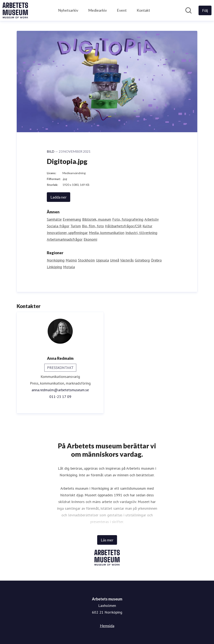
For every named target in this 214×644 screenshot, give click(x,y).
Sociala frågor (58, 226)
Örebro (156, 260)
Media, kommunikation (107, 233)
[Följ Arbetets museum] (205, 10)
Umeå (115, 260)
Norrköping (56, 260)
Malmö (71, 260)
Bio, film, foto (93, 226)
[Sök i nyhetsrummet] (189, 10)
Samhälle (54, 219)
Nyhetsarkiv (68, 10)
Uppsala (102, 260)
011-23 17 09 (60, 397)
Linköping (54, 267)
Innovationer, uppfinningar (67, 233)
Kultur (147, 226)
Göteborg (142, 260)
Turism (76, 226)
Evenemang (72, 219)
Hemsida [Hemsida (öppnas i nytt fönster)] (107, 626)
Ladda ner (59, 197)
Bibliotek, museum (97, 219)
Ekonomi (90, 239)
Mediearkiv (97, 10)
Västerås (127, 260)
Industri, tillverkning (141, 233)
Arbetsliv (152, 219)
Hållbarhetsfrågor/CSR (123, 226)
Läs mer (107, 540)
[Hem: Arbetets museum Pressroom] (15, 10)
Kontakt (143, 10)
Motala (69, 267)
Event (122, 10)
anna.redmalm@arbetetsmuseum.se (60, 390)
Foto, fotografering (128, 219)
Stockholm (86, 260)
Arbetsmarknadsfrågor (65, 239)
